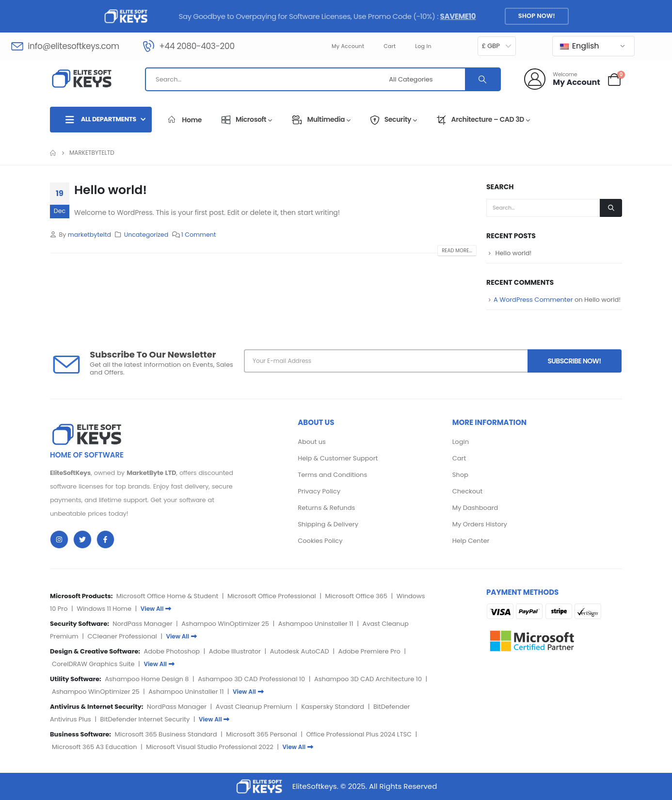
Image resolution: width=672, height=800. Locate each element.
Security (394, 119)
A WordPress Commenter (533, 300)
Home (185, 120)
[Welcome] (562, 79)
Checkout (467, 491)
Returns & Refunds (326, 508)
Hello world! (111, 190)
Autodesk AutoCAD (300, 651)
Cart (390, 46)
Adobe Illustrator (235, 651)
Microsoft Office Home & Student (167, 596)
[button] (536, 16)
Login (461, 442)
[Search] (482, 79)
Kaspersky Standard (333, 707)
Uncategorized (146, 235)
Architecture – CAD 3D (483, 119)
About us (312, 442)
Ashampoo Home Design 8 (147, 679)
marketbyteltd (89, 235)
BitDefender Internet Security (145, 719)
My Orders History (480, 524)
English (580, 46)
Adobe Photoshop (172, 651)
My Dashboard (475, 508)
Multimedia (321, 119)
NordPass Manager (142, 624)
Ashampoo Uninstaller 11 (316, 624)
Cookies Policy (320, 541)
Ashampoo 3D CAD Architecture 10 (368, 679)
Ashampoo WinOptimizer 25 (225, 624)
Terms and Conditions (332, 475)
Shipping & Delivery (328, 524)
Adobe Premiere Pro (369, 651)
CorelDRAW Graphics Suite (93, 664)
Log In (423, 46)
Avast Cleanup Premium (254, 707)
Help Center (471, 541)
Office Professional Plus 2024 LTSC (359, 734)
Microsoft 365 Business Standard (166, 734)
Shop (460, 475)
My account (348, 46)
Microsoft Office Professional (272, 596)
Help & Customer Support (338, 458)
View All (156, 609)
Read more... (457, 251)
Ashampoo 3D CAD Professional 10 (251, 679)
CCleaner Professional (122, 636)
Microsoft (247, 119)
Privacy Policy (319, 491)
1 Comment (199, 235)
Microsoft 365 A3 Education (95, 747)
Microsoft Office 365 (357, 596)
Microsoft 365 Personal (261, 734)
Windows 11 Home (104, 609)
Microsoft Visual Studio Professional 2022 (210, 747)
